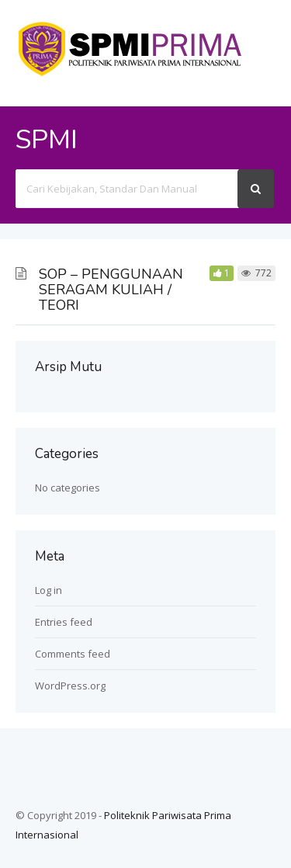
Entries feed (64, 622)
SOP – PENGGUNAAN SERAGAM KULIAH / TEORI (111, 290)
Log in (48, 590)
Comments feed (73, 654)
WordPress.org (70, 686)
